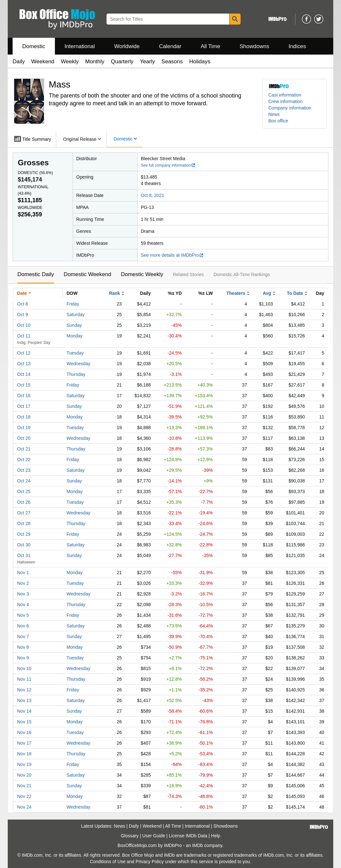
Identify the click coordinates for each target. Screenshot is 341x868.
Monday (75, 336)
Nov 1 (23, 573)
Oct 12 (24, 353)
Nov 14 (24, 711)
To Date (295, 293)
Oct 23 (24, 470)
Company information (290, 108)
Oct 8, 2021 (152, 195)
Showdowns (254, 46)
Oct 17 (24, 406)
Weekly (70, 62)
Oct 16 (24, 396)
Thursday (76, 374)
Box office (278, 121)
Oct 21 (24, 449)
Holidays (200, 62)
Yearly (147, 62)
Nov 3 (23, 594)
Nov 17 (24, 743)
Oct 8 (22, 304)
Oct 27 (24, 513)
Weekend (43, 62)
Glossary (130, 836)
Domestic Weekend (87, 274)
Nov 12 (24, 690)
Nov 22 (24, 796)
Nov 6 (23, 626)
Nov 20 (24, 775)
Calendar (170, 46)
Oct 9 (22, 315)
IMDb (197, 845)
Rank (114, 293)
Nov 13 (24, 700)
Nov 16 (24, 732)
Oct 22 (24, 460)
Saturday (76, 315)
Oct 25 (24, 491)
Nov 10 (24, 668)
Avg (267, 293)
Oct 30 (24, 545)
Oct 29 (24, 534)
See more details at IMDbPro (172, 255)
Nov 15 (24, 722)
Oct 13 (24, 364)
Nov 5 (23, 615)
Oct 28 (24, 523)
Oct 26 (24, 502)
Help (216, 836)
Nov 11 (24, 679)
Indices (297, 46)
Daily (19, 62)
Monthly (95, 62)
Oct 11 (24, 336)
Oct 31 (24, 555)
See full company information (168, 165)
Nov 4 (23, 604)
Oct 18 (24, 417)
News (274, 114)
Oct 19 (24, 428)
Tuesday (75, 353)
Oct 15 (24, 385)
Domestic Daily (36, 274)
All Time (211, 46)
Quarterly (122, 62)
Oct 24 (24, 481)
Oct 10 (24, 325)
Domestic (34, 46)
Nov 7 (23, 636)
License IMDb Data (188, 836)
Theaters (236, 293)
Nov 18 (24, 754)
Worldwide (127, 46)
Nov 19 (24, 764)
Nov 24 (24, 807)
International (80, 46)
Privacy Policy (150, 862)
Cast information (285, 95)
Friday (73, 304)
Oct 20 (24, 438)
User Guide (154, 836)
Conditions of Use (108, 862)
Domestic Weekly (142, 274)
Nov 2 (23, 583)
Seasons (172, 62)
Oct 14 (24, 374)
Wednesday (78, 364)
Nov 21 (24, 786)
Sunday (74, 325)
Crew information (285, 101)
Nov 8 (23, 647)
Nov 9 (23, 658)
